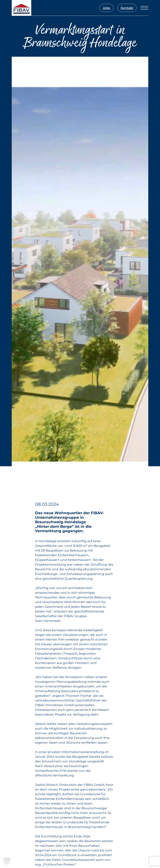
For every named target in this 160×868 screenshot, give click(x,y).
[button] (7, 861)
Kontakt (127, 8)
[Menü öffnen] (144, 8)
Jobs (106, 8)
